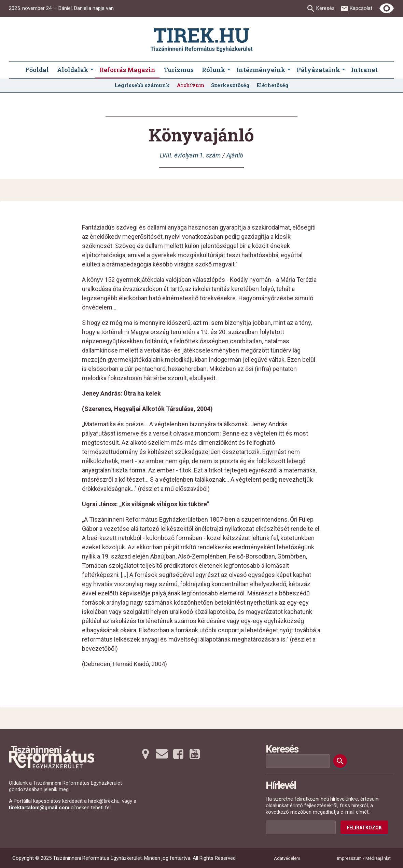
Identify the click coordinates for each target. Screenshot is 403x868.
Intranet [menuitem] (364, 70)
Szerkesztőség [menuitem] (230, 85)
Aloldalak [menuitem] (73, 70)
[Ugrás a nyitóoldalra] (201, 40)
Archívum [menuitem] (190, 85)
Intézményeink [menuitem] (261, 70)
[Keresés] (340, 761)
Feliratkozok (364, 828)
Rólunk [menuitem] (214, 70)
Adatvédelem (287, 858)
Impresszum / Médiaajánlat (364, 858)
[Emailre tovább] (162, 754)
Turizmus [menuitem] (179, 70)
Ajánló (235, 155)
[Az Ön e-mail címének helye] (301, 827)
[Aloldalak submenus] (92, 70)
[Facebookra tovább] (178, 754)
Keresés (325, 8)
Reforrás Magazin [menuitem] (127, 70)
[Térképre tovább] (145, 754)
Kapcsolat (361, 8)
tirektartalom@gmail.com (39, 808)
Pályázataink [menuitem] (318, 70)
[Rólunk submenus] (229, 70)
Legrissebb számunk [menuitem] (142, 85)
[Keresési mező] (298, 761)
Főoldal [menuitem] (37, 70)
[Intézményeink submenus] (289, 70)
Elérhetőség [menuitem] (273, 85)
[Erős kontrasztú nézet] (387, 9)
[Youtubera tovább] (195, 754)
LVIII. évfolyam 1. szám (190, 155)
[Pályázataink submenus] (344, 70)
